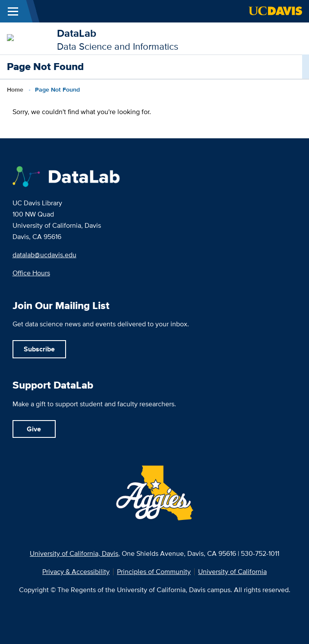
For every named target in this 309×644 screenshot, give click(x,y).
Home (15, 89)
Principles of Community (154, 572)
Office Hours (31, 273)
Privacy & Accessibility (76, 572)
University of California (232, 572)
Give (34, 429)
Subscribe (39, 349)
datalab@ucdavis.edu (44, 255)
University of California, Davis (74, 553)
